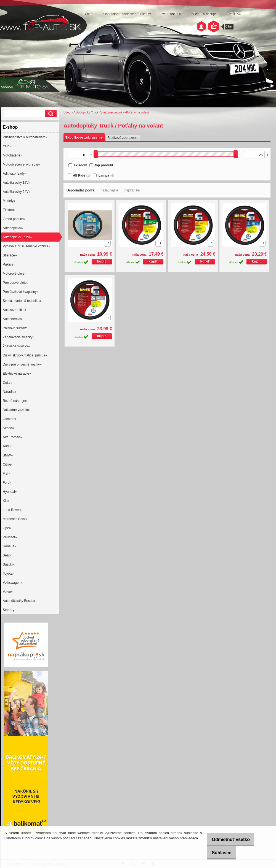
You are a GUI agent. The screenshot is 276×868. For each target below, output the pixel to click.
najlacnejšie (109, 190)
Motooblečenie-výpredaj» (21, 164)
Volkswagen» (13, 583)
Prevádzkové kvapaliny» (21, 292)
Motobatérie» (12, 155)
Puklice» (9, 264)
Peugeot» (10, 537)
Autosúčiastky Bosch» (19, 601)
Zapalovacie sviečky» (18, 337)
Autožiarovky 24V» (17, 192)
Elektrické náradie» (17, 374)
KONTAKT (235, 14)
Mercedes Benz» (15, 519)
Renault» (9, 546)
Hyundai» (10, 492)
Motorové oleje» (14, 274)
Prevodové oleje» (16, 283)
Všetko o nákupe (204, 14)
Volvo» (8, 592)
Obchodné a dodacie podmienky (127, 14)
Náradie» (10, 392)
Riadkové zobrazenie (123, 138)
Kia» (6, 501)
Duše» (8, 383)
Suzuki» (9, 564)
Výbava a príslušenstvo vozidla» (26, 246)
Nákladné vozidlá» (16, 410)
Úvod (67, 112)
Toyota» (9, 574)
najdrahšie (132, 190)
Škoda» (8, 428)
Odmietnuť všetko (226, 839)
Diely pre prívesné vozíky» (22, 364)
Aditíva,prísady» (15, 174)
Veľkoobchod (171, 14)
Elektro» (9, 210)
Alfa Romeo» (12, 437)
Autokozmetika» (14, 310)
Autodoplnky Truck (86, 112)
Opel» (7, 528)
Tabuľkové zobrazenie (84, 137)
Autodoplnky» (13, 228)
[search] (50, 114)
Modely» (9, 201)
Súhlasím (217, 853)
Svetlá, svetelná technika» (22, 301)
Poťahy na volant (138, 112)
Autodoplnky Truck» (17, 237)
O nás (87, 14)
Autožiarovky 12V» (17, 183)
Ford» (7, 483)
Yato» (7, 146)
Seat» (7, 555)
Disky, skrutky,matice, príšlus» (25, 355)
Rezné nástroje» (15, 401)
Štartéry (9, 610)
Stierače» (10, 255)
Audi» (7, 446)
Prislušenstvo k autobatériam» (25, 137)
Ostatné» (10, 419)
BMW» (8, 455)
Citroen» (9, 464)
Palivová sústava (15, 328)
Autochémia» (12, 319)
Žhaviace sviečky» (16, 346)
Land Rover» (12, 510)
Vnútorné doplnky (112, 112)
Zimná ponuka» (14, 219)
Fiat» (6, 474)
